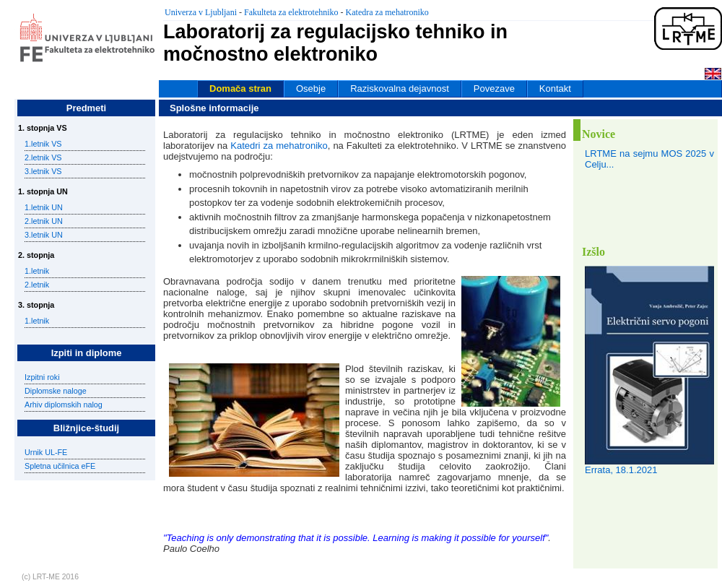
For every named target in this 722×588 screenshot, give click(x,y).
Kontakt (555, 88)
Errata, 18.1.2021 (621, 470)
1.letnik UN (44, 207)
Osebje (311, 88)
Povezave (494, 88)
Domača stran (240, 88)
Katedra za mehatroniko (387, 12)
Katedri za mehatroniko (279, 146)
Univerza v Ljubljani (201, 12)
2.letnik (37, 285)
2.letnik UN (44, 221)
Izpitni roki (42, 377)
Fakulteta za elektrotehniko (291, 12)
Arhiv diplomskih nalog (64, 405)
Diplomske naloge (56, 391)
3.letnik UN (44, 235)
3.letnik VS (43, 171)
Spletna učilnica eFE (60, 466)
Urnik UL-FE (46, 452)
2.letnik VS (43, 157)
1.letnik (37, 271)
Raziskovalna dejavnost (400, 88)
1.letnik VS (43, 144)
